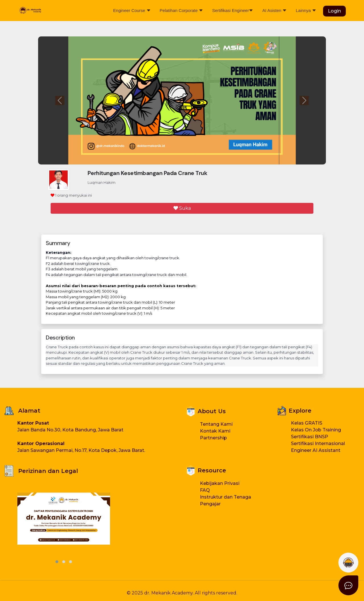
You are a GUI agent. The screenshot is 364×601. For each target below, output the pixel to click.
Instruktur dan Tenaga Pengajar (226, 500)
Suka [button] (182, 208)
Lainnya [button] (306, 10)
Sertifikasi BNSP (310, 437)
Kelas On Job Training (316, 430)
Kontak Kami (215, 431)
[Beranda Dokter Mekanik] (30, 11)
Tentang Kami (216, 424)
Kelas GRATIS (307, 423)
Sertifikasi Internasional (318, 443)
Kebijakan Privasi (220, 483)
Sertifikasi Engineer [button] (233, 10)
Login (334, 11)
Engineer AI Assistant (316, 450)
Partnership (213, 438)
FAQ (205, 490)
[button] (348, 585)
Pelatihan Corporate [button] (182, 10)
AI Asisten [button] (274, 10)
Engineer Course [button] (132, 10)
